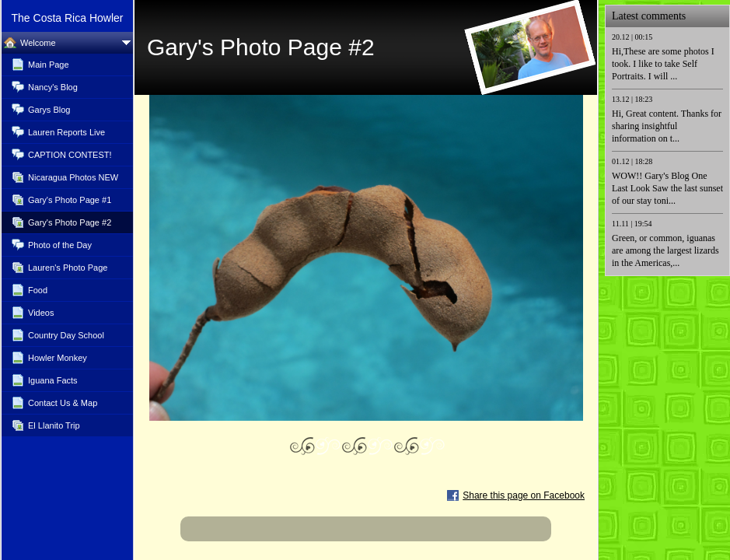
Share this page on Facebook (524, 495)
